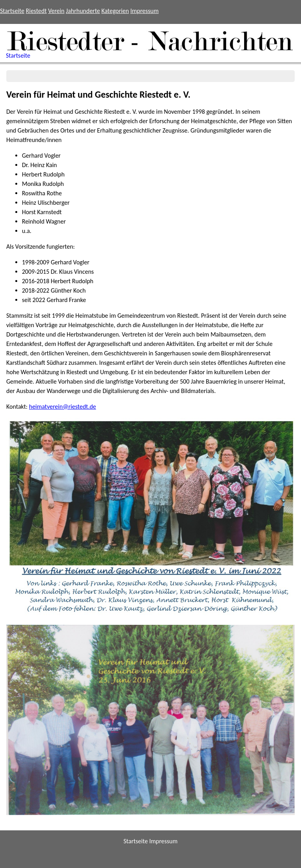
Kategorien (115, 11)
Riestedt (36, 11)
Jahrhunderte (83, 11)
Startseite (12, 11)
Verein (56, 11)
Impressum (145, 11)
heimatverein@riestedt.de (63, 407)
